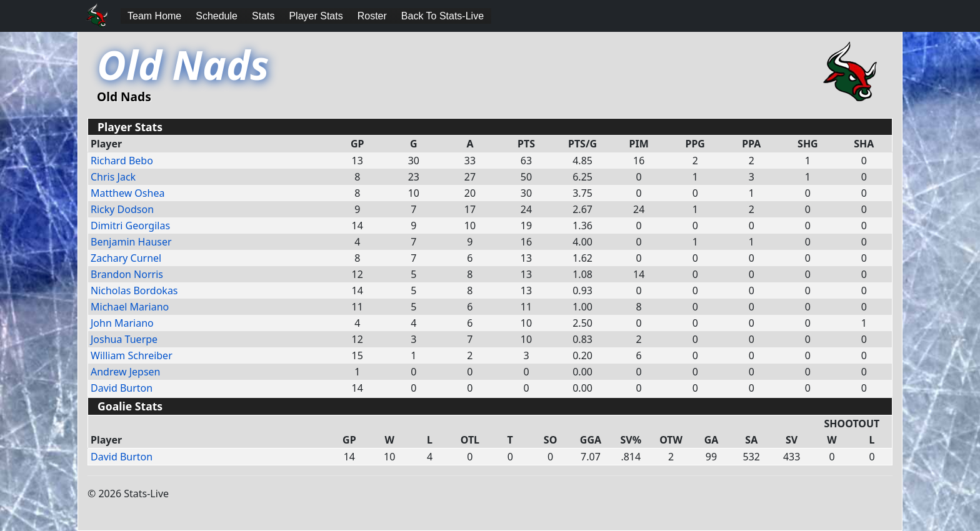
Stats (263, 16)
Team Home (154, 16)
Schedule (217, 16)
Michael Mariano (130, 307)
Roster (372, 16)
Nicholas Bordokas (134, 290)
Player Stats (316, 16)
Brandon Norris (127, 274)
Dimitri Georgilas (130, 226)
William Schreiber (132, 355)
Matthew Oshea (127, 193)
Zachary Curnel (126, 258)
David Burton (122, 388)
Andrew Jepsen (126, 372)
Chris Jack (113, 177)
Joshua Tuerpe (124, 339)
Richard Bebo (122, 161)
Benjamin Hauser (131, 242)
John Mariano (122, 323)
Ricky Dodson (122, 209)
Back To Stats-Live (442, 16)
